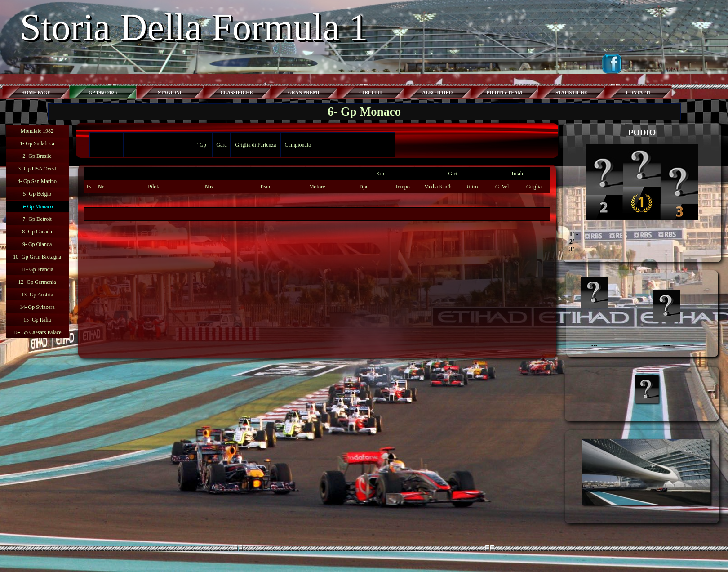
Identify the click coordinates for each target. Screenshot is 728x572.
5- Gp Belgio (37, 194)
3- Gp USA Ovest (37, 169)
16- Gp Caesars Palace (37, 332)
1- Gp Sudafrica (37, 143)
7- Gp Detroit (37, 219)
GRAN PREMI (304, 92)
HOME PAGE (36, 92)
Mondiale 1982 (37, 131)
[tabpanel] (317, 194)
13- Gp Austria (37, 295)
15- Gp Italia (37, 320)
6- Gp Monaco (37, 206)
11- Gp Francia (37, 269)
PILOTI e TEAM (504, 92)
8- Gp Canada (37, 232)
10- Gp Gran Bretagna (37, 257)
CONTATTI (638, 92)
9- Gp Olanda (37, 244)
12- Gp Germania (37, 282)
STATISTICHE (571, 92)
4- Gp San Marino (37, 181)
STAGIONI (170, 92)
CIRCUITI (370, 92)
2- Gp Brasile (37, 156)
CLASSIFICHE (236, 92)
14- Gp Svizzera (37, 307)
